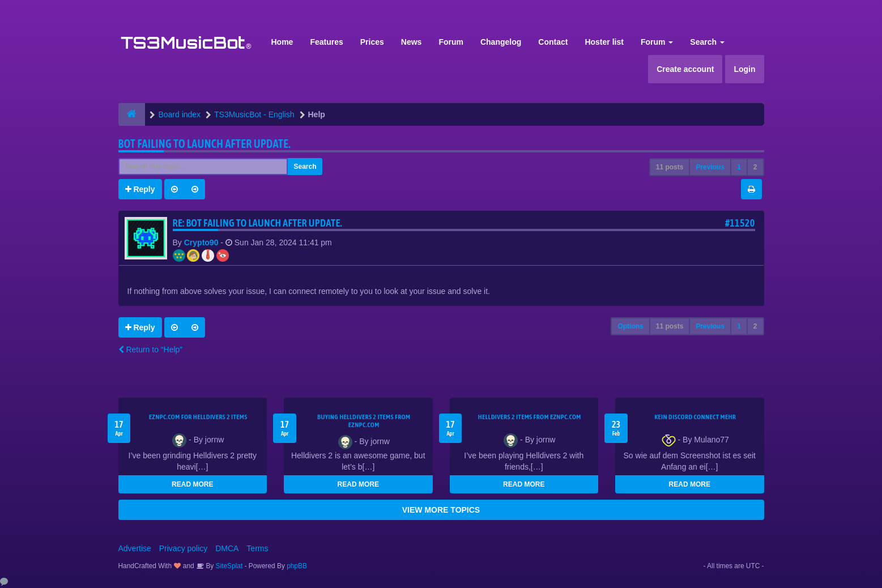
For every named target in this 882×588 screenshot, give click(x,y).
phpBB (297, 566)
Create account (685, 69)
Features (326, 42)
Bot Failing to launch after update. (205, 144)
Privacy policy (184, 548)
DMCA (227, 548)
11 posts (670, 167)
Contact (553, 42)
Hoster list (604, 42)
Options (630, 326)
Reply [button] (140, 189)
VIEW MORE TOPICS (441, 510)
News (412, 42)
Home (282, 42)
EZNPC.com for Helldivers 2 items (198, 417)
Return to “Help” (150, 350)
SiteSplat (228, 566)
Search (707, 42)
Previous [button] (710, 167)
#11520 (740, 223)
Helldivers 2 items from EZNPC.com (530, 417)
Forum (451, 42)
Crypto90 (201, 242)
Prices (372, 42)
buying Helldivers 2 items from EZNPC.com (364, 421)
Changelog (501, 42)
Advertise (135, 548)
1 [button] (739, 167)
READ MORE (192, 484)
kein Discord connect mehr (695, 417)
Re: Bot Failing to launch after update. (258, 223)
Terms (257, 548)
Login (744, 69)
